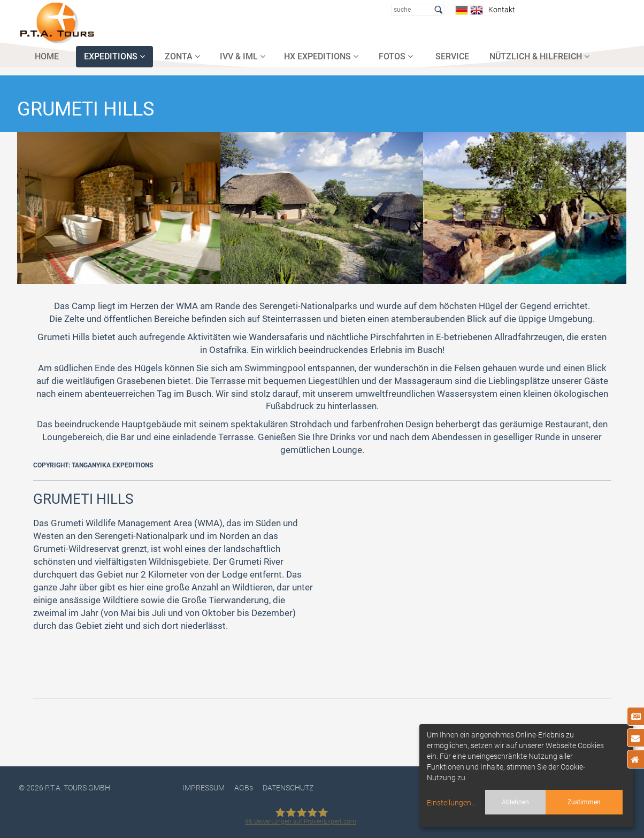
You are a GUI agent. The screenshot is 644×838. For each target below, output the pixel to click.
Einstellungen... (451, 803)
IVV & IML (243, 56)
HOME (47, 56)
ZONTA (182, 56)
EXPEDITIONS (114, 56)
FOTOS (396, 56)
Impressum (204, 788)
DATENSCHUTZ (288, 788)
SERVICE (452, 56)
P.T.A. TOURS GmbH (78, 788)
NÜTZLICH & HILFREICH (539, 56)
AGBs (244, 788)
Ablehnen (515, 802)
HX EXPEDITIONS (321, 56)
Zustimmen (584, 802)
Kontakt (500, 10)
